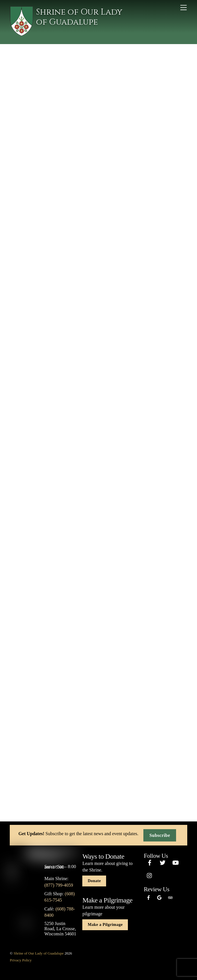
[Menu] (184, 8)
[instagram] (150, 875)
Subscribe (160, 835)
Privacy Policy (21, 960)
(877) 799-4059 (59, 885)
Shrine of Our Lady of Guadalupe (38, 953)
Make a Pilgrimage (105, 925)
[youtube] (175, 862)
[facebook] (150, 862)
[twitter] (163, 862)
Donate (94, 881)
